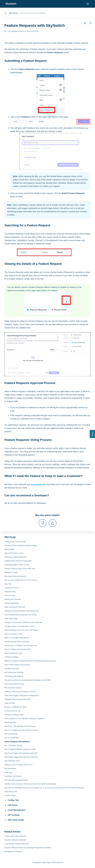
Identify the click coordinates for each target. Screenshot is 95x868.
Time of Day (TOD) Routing (14, 684)
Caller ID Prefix (10, 703)
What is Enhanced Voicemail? (15, 607)
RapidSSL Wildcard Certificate (15, 840)
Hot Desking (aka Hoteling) (14, 672)
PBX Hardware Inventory (13, 688)
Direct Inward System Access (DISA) (17, 665)
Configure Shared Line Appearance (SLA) (19, 626)
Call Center (11, 805)
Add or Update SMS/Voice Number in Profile (20, 749)
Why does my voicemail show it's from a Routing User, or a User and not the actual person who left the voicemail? (44, 788)
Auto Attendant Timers (12, 761)
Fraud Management (15, 810)
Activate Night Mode (12, 603)
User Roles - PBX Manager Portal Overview (20, 726)
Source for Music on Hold (13, 634)
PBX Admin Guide (14, 820)
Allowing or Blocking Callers (14, 715)
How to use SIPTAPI (12, 738)
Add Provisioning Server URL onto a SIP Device (21, 630)
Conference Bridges (11, 657)
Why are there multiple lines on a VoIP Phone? (21, 580)
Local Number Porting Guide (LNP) (17, 844)
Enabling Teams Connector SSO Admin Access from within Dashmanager (30, 784)
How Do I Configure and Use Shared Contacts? (21, 730)
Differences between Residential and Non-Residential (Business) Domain (30, 661)
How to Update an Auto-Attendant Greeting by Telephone (24, 719)
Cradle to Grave (10, 795)
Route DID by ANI (11, 792)
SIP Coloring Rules (11, 734)
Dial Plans (8, 584)
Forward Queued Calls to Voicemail (17, 642)
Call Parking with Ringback (14, 676)
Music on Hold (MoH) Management (17, 638)
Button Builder (9, 549)
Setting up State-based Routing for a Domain (20, 692)
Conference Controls (12, 588)
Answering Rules (10, 722)
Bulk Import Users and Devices (15, 576)
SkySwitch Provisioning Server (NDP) (18, 699)
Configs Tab (11, 800)
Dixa (61, 863)
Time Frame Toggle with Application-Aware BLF (21, 753)
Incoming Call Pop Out (12, 711)
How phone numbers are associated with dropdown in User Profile (28, 680)
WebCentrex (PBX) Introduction (16, 557)
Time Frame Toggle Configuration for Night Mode (22, 695)
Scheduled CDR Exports (13, 776)
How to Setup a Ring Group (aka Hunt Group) (20, 615)
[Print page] (85, 23)
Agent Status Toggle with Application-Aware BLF (21, 757)
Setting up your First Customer (15, 542)
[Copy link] (91, 23)
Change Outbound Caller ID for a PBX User (20, 569)
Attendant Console (11, 572)
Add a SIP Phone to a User (14, 553)
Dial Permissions (10, 769)
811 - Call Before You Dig (13, 745)
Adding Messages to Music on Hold (17, 565)
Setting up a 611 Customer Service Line (18, 765)
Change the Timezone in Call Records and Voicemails (23, 622)
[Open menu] (88, 4)
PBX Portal (13, 13)
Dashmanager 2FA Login (13, 653)
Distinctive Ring (10, 592)
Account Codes (10, 596)
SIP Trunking (12, 815)
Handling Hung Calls (12, 669)
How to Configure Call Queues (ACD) (18, 649)
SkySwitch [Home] (11, 4)
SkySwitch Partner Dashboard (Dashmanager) (21, 546)
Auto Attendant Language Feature (16, 780)
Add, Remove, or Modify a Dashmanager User (21, 646)
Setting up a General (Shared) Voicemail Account (22, 611)
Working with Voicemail (13, 599)
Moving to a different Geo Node (15, 707)
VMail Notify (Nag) (11, 619)
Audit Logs (8, 772)
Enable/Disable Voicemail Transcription (18, 561)
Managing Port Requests (13, 852)
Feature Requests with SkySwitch (33, 13)
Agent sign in (47, 863)
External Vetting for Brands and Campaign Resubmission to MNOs (28, 848)
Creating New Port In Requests (15, 836)
